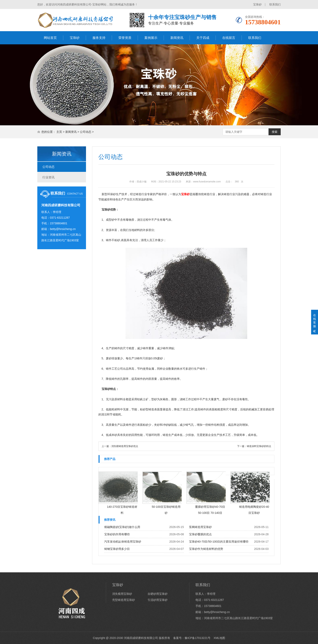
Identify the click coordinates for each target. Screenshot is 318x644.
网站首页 (50, 38)
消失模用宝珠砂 (122, 594)
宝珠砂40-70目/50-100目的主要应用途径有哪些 (219, 542)
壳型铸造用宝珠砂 (124, 600)
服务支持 (99, 38)
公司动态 (86, 132)
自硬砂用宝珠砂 (158, 594)
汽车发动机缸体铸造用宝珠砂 (123, 542)
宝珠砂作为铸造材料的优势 (206, 549)
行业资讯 (48, 177)
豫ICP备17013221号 (198, 638)
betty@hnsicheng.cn (63, 229)
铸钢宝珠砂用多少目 (117, 549)
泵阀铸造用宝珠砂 (200, 527)
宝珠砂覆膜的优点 (200, 534)
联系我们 (275, 4)
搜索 (275, 132)
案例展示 (151, 38)
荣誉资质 (125, 38)
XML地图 (219, 638)
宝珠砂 (257, 4)
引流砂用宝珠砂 (158, 600)
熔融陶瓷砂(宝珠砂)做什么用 (122, 527)
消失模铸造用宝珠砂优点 (125, 446)
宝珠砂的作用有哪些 (117, 534)
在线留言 (229, 38)
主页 (59, 132)
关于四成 (203, 38)
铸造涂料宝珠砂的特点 (259, 446)
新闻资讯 (177, 38)
